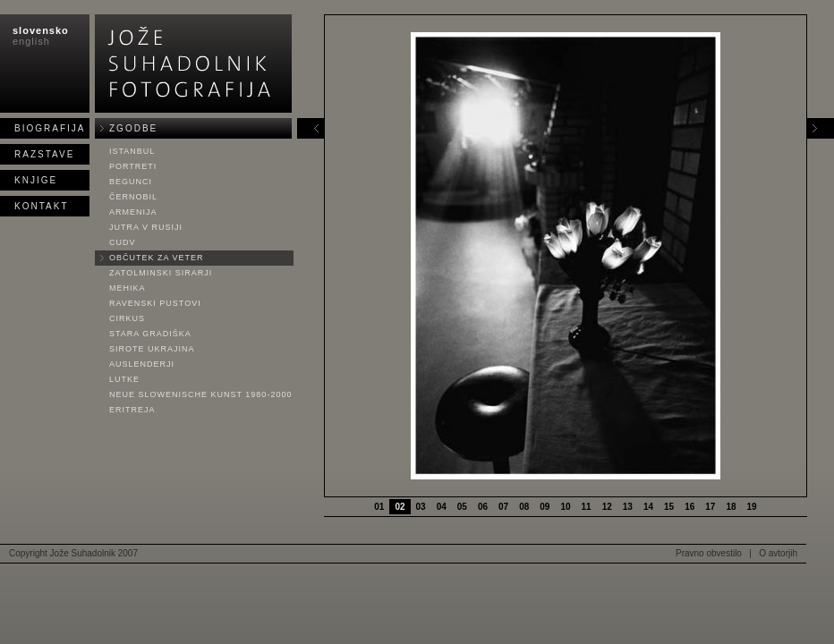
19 (752, 507)
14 (648, 507)
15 (669, 507)
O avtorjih (778, 553)
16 (689, 507)
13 (628, 507)
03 (421, 507)
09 (545, 507)
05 (462, 507)
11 (587, 507)
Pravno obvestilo (709, 553)
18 (731, 507)
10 (565, 507)
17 (710, 507)
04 (442, 507)
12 (607, 507)
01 (379, 507)
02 (400, 507)
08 (524, 507)
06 (483, 507)
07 (503, 507)
